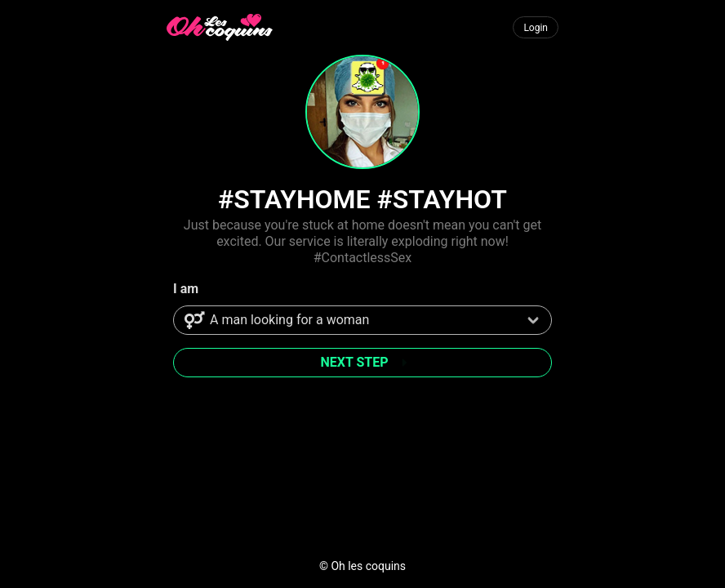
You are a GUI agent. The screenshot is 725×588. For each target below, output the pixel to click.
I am (186, 289)
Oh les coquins (368, 566)
